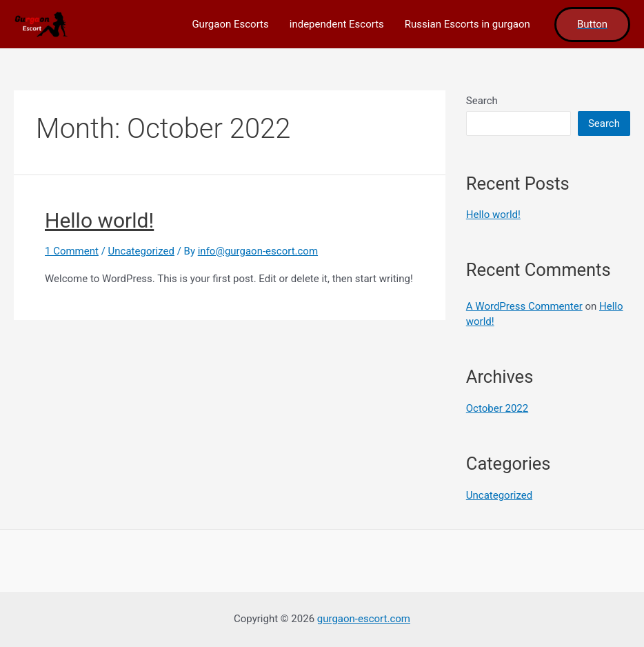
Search (482, 101)
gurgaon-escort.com (364, 619)
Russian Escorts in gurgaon (467, 24)
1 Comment (72, 251)
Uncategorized (141, 251)
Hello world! (99, 220)
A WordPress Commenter (524, 306)
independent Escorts (337, 24)
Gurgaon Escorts (230, 24)
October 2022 (497, 408)
